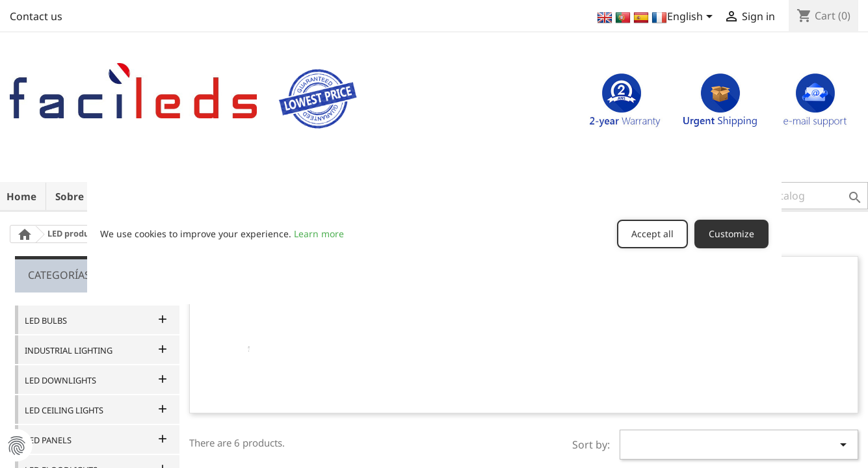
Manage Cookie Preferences (16, 445)
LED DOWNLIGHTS (60, 380)
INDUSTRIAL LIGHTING (69, 350)
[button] (786, 196)
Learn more (319, 234)
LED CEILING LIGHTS (64, 410)
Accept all (652, 234)
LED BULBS (46, 320)
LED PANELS (48, 440)
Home (21, 196)
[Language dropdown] (656, 18)
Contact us (36, 16)
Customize (731, 234)
